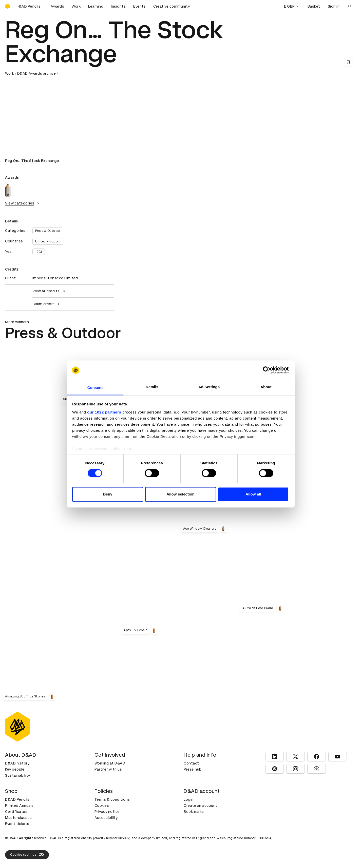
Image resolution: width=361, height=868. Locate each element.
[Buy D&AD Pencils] (30, 6)
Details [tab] (152, 387)
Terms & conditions (112, 799)
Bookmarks (194, 812)
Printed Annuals (19, 805)
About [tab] (266, 387)
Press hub (193, 769)
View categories (23, 203)
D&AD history (17, 763)
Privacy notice (107, 812)
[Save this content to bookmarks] (348, 62)
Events (139, 6)
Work (76, 6)
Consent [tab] (95, 388)
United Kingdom (48, 241)
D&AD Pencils (17, 799)
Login (189, 799)
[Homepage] (8, 6)
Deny (108, 494)
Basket (314, 6)
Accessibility (106, 818)
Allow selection (181, 494)
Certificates (16, 812)
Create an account (201, 805)
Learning (96, 6)
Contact (191, 763)
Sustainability (17, 775)
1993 (39, 252)
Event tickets (17, 824)
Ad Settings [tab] (209, 387)
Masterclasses (18, 818)
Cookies (102, 805)
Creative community (172, 6)
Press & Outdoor (48, 231)
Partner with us (108, 769)
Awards (57, 6)
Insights (118, 6)
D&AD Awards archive (37, 73)
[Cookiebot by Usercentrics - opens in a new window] (267, 370)
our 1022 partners (104, 412)
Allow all (253, 494)
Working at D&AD (110, 763)
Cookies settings (27, 855)
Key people (15, 769)
